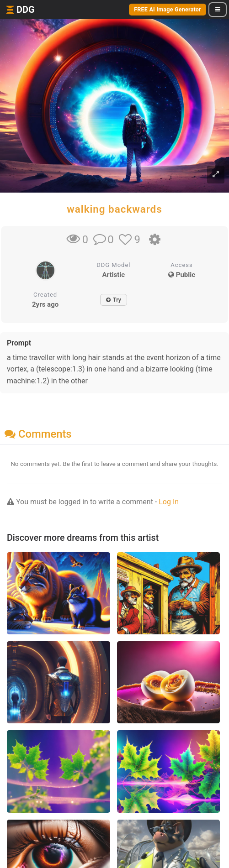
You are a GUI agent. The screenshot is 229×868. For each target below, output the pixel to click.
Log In (169, 502)
